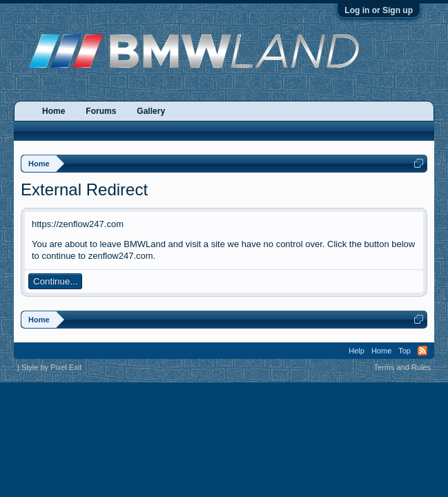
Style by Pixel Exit (51, 367)
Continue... (55, 281)
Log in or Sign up (379, 10)
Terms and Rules (402, 367)
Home (53, 111)
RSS (422, 351)
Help (357, 351)
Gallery (151, 111)
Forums (101, 111)
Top (405, 351)
